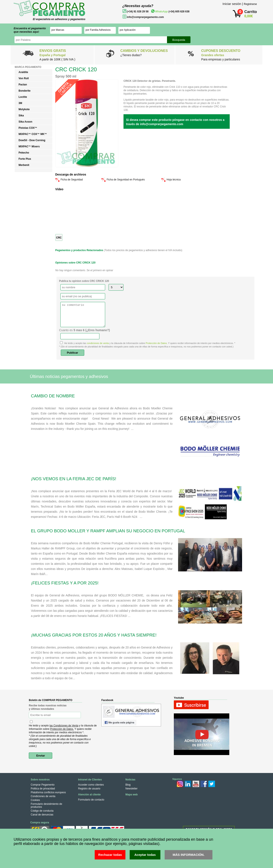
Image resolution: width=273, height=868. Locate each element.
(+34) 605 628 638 (172, 12)
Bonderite (25, 91)
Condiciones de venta (43, 796)
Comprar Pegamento (43, 785)
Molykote (24, 109)
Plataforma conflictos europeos (48, 792)
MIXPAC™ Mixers (29, 146)
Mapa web (131, 795)
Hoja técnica (174, 180)
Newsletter (131, 789)
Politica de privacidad (43, 789)
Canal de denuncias (42, 815)
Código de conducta (42, 811)
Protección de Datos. (62, 729)
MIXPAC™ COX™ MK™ (33, 134)
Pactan (23, 85)
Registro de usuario (89, 789)
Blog (128, 785)
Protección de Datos (156, 343)
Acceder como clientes (91, 785)
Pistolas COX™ (28, 128)
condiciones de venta (98, 343)
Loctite (23, 97)
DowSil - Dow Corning (32, 140)
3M (20, 103)
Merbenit (24, 165)
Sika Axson (25, 122)
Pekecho (24, 153)
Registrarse (250, 4)
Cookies (35, 800)
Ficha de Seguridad (72, 180)
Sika (21, 116)
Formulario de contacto (91, 800)
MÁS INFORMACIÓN (188, 855)
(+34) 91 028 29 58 (138, 12)
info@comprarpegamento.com (145, 17)
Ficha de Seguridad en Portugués (126, 180)
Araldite (23, 72)
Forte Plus (25, 159)
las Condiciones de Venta (64, 726)
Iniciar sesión (232, 4)
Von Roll (24, 78)
